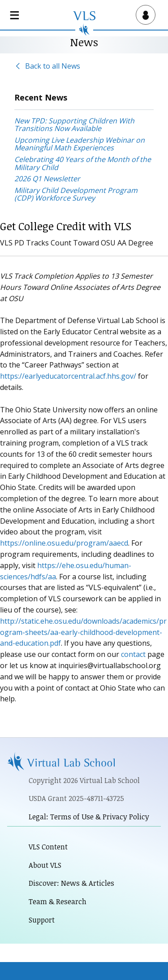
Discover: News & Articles (71, 883)
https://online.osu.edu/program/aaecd (64, 543)
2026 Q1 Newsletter (47, 179)
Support (42, 920)
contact (133, 654)
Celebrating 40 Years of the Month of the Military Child (83, 163)
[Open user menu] (144, 15)
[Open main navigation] (16, 15)
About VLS (45, 865)
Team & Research (58, 901)
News (84, 42)
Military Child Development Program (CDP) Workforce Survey (76, 194)
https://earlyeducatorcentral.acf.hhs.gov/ (68, 376)
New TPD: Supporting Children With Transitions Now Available (74, 125)
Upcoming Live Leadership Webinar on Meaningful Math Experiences (80, 144)
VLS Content (48, 847)
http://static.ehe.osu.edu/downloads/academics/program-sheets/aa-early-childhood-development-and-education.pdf (83, 632)
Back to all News (53, 66)
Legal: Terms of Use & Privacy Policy (89, 817)
